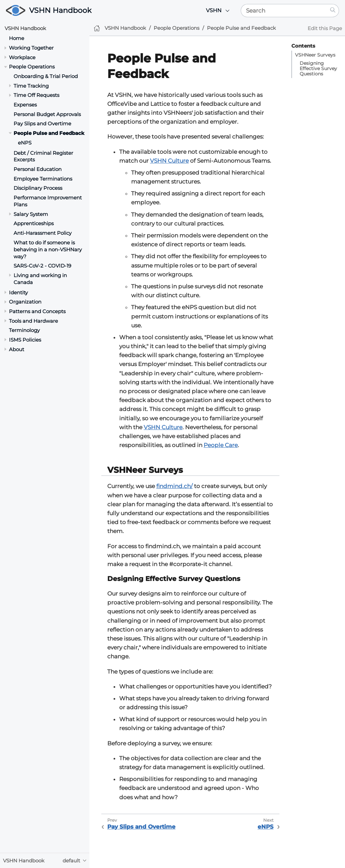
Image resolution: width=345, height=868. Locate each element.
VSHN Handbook (60, 10)
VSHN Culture (169, 161)
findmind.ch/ (174, 486)
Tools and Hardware (33, 321)
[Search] (284, 11)
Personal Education (38, 169)
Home (17, 38)
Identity (18, 292)
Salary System (31, 214)
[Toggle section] (5, 48)
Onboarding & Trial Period (46, 76)
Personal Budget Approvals (47, 114)
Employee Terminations (43, 179)
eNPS (25, 143)
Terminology (24, 330)
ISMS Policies (25, 340)
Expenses (25, 105)
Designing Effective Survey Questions (318, 68)
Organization (25, 302)
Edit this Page (325, 28)
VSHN (214, 10)
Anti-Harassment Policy (43, 233)
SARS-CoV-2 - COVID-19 (42, 266)
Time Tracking (31, 86)
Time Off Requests (36, 95)
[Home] (97, 28)
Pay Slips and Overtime (42, 124)
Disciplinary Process (38, 188)
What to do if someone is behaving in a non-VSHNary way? (48, 249)
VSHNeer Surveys (315, 55)
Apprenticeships (34, 223)
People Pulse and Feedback (49, 133)
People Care (221, 445)
